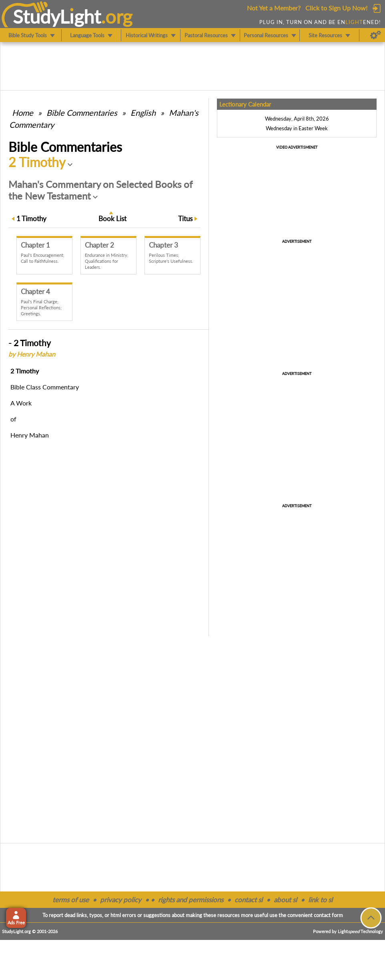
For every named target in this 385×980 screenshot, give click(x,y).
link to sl (320, 900)
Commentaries (82, 113)
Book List (112, 219)
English (143, 113)
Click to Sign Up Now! (336, 8)
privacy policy (121, 900)
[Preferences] (376, 35)
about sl (285, 900)
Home (23, 113)
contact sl (249, 900)
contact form (328, 915)
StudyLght (57, 16)
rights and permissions (191, 900)
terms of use (71, 900)
